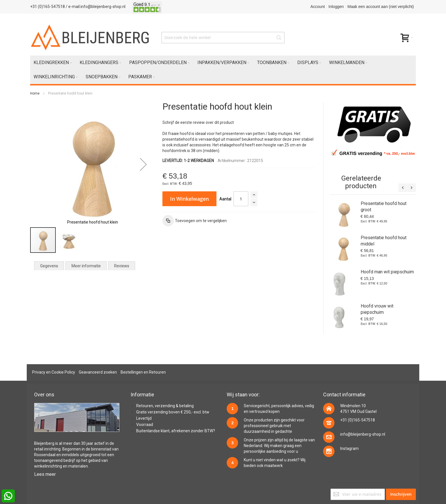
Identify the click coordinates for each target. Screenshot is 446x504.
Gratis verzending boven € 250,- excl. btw (173, 412)
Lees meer (45, 474)
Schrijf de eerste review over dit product (198, 122)
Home (35, 93)
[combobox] (223, 38)
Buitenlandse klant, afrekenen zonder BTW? (176, 431)
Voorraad (145, 425)
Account (318, 7)
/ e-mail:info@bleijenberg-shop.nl (96, 7)
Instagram (349, 448)
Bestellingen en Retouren (143, 372)
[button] (143, 164)
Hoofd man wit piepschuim (387, 272)
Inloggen (336, 7)
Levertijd (144, 418)
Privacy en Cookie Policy (54, 372)
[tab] (49, 266)
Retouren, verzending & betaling (165, 406)
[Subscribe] (401, 494)
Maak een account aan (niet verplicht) (381, 7)
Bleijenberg (44, 443)
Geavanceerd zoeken (98, 372)
